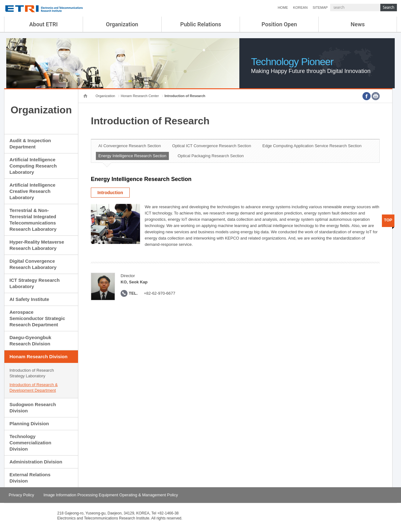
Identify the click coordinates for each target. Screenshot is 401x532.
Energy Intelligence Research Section (132, 156)
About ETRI (43, 24)
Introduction (110, 193)
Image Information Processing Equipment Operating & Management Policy (111, 495)
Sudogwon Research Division (33, 408)
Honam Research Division (38, 356)
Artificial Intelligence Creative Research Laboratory (32, 191)
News (358, 24)
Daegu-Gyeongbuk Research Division (30, 341)
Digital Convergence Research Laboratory (33, 264)
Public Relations (201, 24)
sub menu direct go (0, 0)
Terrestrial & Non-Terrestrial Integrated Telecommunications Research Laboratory (33, 220)
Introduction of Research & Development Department (34, 387)
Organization (122, 24)
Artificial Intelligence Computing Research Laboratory (33, 166)
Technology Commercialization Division (30, 443)
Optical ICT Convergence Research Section (212, 146)
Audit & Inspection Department (30, 144)
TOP (388, 220)
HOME (283, 8)
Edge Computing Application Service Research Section (312, 146)
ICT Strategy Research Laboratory (34, 283)
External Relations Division (30, 478)
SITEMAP (320, 8)
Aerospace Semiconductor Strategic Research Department (37, 318)
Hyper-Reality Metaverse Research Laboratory (37, 245)
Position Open (279, 24)
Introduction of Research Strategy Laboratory (32, 373)
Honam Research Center (140, 96)
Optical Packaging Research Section (211, 156)
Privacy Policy (21, 495)
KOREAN (300, 8)
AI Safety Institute (29, 299)
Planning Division (29, 424)
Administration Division (36, 462)
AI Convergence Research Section (130, 146)
